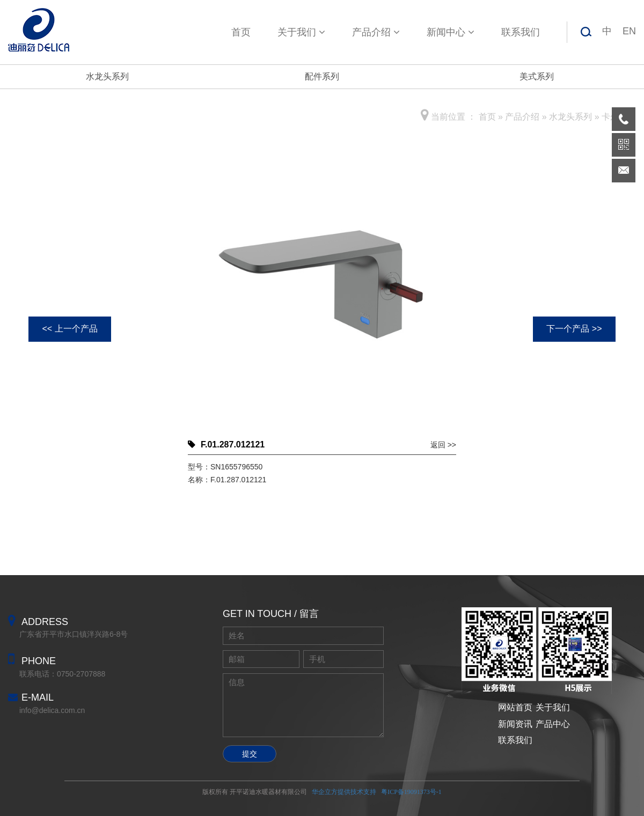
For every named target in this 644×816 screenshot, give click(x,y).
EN (629, 31)
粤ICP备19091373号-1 (411, 792)
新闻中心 (451, 32)
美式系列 (537, 76)
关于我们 (301, 32)
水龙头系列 (107, 76)
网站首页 (515, 707)
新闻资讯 (515, 724)
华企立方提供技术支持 (344, 792)
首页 (241, 32)
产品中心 (553, 724)
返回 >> (443, 445)
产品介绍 (376, 32)
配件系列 (322, 76)
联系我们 (521, 32)
